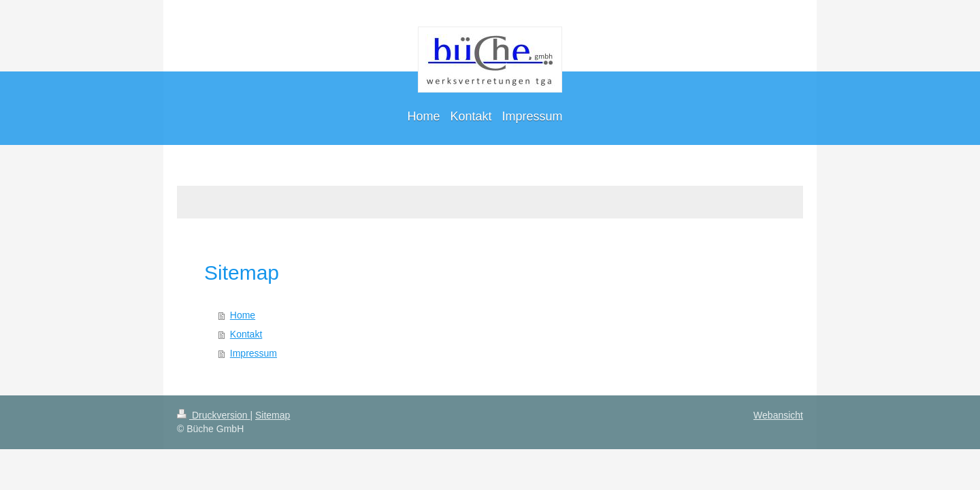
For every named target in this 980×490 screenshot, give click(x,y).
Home (243, 315)
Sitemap (273, 415)
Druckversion (213, 415)
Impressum (254, 353)
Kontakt (246, 334)
